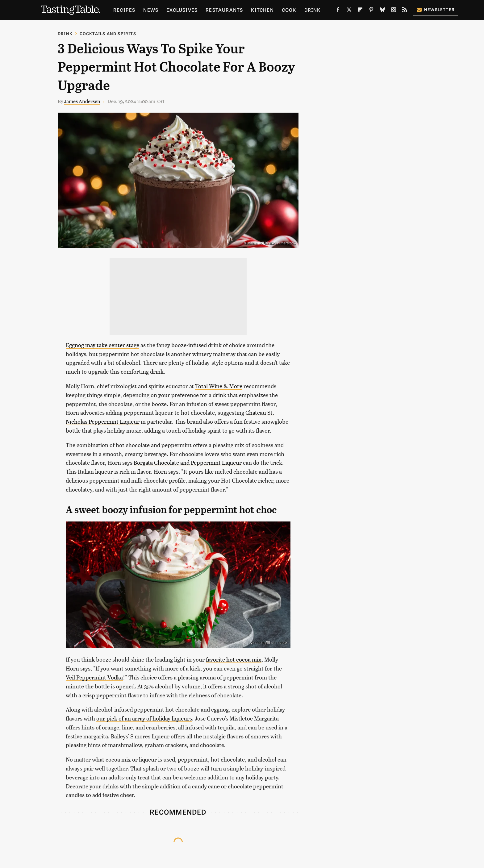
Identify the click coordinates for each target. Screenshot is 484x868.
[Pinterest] (371, 11)
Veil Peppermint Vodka (94, 677)
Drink (313, 10)
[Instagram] (394, 11)
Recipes (124, 10)
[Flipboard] (360, 11)
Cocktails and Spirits (108, 33)
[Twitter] (349, 11)
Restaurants (224, 10)
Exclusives (182, 10)
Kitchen (262, 10)
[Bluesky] (382, 11)
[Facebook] (338, 11)
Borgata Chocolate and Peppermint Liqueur (188, 462)
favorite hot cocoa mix (234, 659)
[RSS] (405, 11)
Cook (289, 10)
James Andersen (82, 101)
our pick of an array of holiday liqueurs (144, 718)
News (151, 10)
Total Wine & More (219, 386)
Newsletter (435, 9)
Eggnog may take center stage (102, 345)
